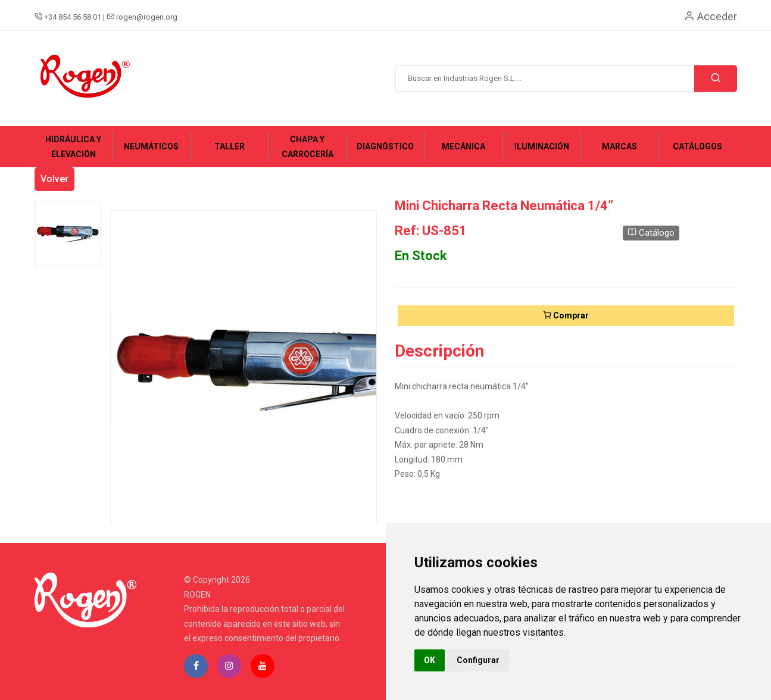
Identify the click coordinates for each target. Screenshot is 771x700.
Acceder (711, 16)
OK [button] (430, 660)
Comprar (566, 315)
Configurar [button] (478, 660)
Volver (54, 179)
